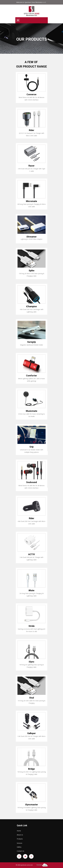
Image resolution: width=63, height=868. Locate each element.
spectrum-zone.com (27, 865)
